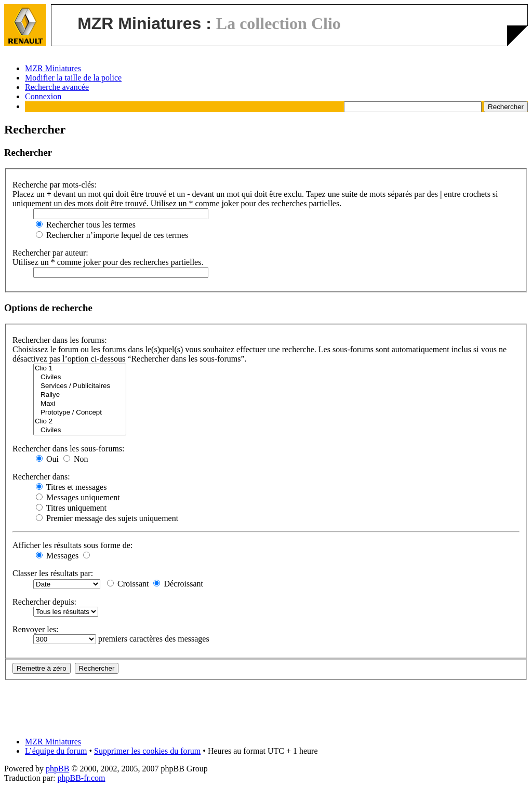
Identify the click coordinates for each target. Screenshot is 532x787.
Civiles (80, 377)
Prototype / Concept (80, 413)
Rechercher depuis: (44, 602)
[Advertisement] (266, 703)
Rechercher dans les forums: (60, 340)
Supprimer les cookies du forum (147, 751)
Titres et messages (71, 487)
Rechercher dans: (41, 477)
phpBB (57, 769)
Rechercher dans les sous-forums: (69, 449)
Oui (47, 459)
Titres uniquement (71, 508)
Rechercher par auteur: (50, 253)
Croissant (128, 584)
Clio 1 (80, 369)
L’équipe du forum (56, 751)
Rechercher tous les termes (86, 225)
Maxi (80, 404)
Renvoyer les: (35, 629)
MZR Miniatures (53, 68)
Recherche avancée (57, 87)
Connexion (43, 96)
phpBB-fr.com (82, 778)
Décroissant (178, 584)
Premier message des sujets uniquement (107, 518)
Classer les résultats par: (53, 573)
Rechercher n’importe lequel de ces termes (112, 235)
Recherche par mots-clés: (55, 185)
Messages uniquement (78, 497)
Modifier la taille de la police (73, 78)
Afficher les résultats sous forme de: (72, 545)
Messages (57, 556)
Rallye (80, 395)
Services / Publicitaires (80, 386)
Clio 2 (80, 422)
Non (76, 459)
